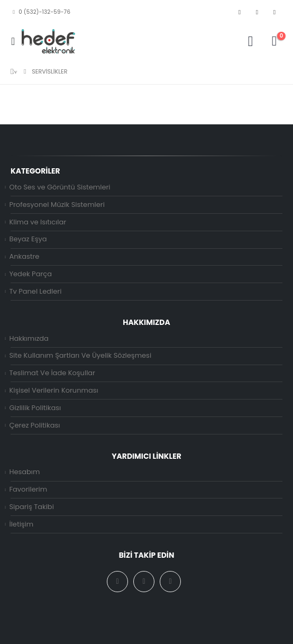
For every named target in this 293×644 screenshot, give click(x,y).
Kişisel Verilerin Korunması (53, 390)
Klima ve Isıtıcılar (38, 222)
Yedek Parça (30, 274)
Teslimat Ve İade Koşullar (52, 373)
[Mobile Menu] (16, 41)
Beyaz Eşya (28, 239)
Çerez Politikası (34, 425)
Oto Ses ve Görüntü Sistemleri (59, 187)
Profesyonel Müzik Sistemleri (57, 205)
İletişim (21, 524)
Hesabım (24, 472)
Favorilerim (28, 489)
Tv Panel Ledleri (35, 291)
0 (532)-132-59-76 (40, 12)
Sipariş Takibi (31, 507)
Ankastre (24, 256)
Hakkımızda (29, 338)
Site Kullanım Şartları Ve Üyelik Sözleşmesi (80, 355)
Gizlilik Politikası (35, 408)
